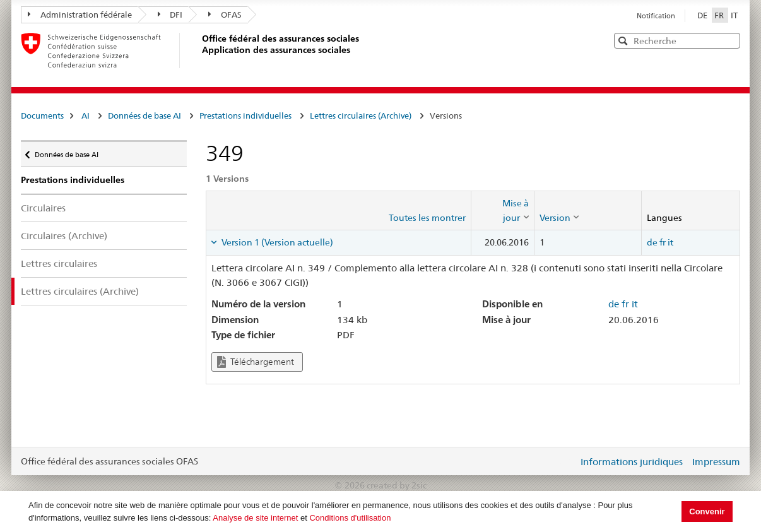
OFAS (225, 15)
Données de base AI (145, 115)
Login (566, 461)
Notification (656, 16)
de (652, 242)
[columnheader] (502, 210)
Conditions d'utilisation (350, 518)
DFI (170, 15)
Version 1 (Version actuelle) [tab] (276, 242)
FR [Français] (720, 15)
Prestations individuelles (245, 115)
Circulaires (43, 208)
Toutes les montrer (427, 218)
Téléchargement (256, 362)
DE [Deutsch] (703, 15)
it (670, 242)
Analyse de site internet (255, 518)
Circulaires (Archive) (64, 236)
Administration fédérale (80, 15)
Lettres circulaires (59, 263)
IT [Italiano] (734, 15)
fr (663, 242)
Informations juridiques (632, 462)
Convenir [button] (707, 511)
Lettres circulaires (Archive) (361, 115)
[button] (729, 40)
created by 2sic (397, 485)
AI (86, 115)
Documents (42, 115)
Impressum (716, 462)
